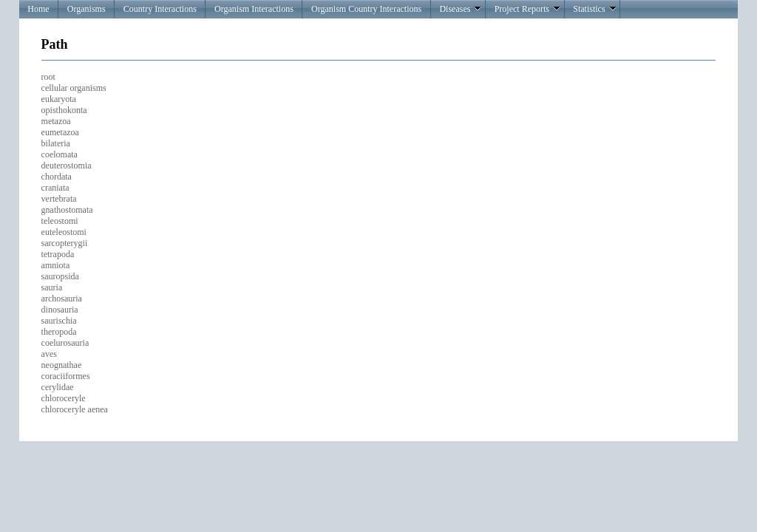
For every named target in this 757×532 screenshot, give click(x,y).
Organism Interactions (254, 9)
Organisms (86, 9)
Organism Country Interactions (366, 9)
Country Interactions (160, 9)
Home (38, 9)
